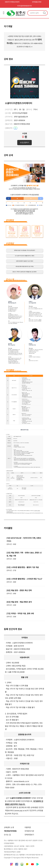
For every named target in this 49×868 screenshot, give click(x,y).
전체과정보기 (29, 835)
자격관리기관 (29, 831)
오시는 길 (7, 835)
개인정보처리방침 (10, 831)
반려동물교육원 (37, 2)
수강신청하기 (24, 143)
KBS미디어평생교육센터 (12, 2)
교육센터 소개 (9, 827)
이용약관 (28, 827)
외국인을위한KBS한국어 (24, 6)
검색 (44, 13)
